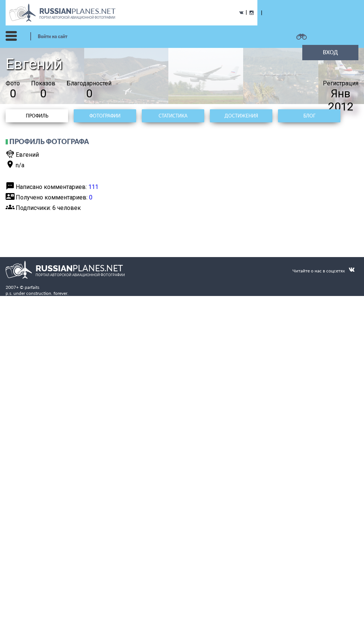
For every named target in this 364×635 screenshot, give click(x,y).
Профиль (37, 116)
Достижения (241, 116)
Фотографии (105, 116)
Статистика (173, 116)
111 (93, 187)
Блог (309, 116)
